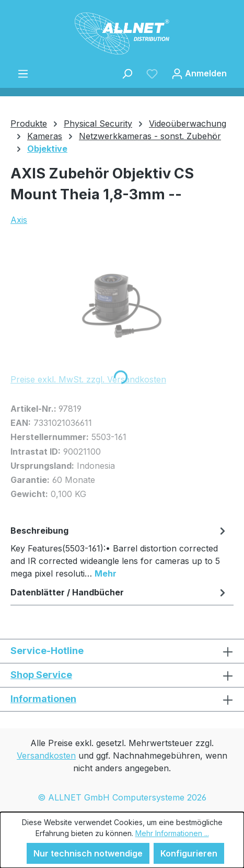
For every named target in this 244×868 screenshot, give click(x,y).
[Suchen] (127, 73)
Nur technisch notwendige (88, 853)
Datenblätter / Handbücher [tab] (119, 592)
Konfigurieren (189, 853)
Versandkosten (46, 756)
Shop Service (41, 675)
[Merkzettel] (152, 73)
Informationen (43, 699)
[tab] (119, 551)
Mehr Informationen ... (172, 833)
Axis (19, 220)
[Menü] (23, 73)
